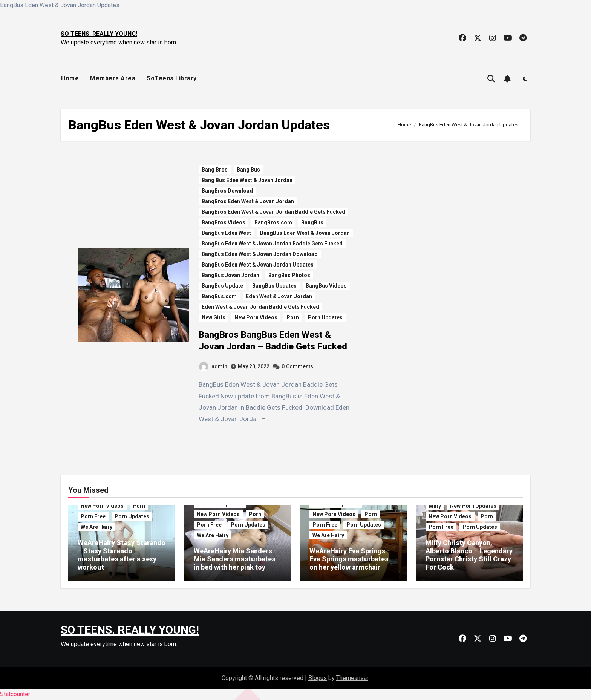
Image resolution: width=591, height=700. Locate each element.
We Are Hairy (96, 527)
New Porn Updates (473, 506)
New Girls (214, 317)
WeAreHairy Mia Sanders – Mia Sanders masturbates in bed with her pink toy (236, 559)
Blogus (318, 678)
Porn (293, 317)
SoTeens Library (172, 78)
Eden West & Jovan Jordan (279, 296)
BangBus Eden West (226, 233)
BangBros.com (273, 222)
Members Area (113, 78)
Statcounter (15, 694)
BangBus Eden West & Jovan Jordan (305, 233)
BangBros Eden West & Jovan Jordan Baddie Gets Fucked (273, 212)
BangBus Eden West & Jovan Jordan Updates (258, 265)
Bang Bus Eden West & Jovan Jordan (247, 180)
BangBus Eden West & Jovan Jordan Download (260, 254)
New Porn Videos (256, 317)
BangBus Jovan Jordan (230, 275)
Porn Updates (325, 317)
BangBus (312, 222)
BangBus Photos (289, 275)
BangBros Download (227, 191)
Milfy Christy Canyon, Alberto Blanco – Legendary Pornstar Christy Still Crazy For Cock (469, 555)
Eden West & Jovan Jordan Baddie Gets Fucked (260, 307)
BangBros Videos (224, 222)
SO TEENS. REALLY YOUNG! (99, 34)
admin (213, 366)
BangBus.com (219, 296)
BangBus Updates (274, 286)
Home (70, 78)
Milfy (435, 506)
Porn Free (93, 516)
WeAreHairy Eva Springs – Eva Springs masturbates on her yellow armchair (350, 559)
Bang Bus (248, 170)
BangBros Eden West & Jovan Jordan (248, 201)
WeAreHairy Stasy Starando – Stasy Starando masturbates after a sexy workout (122, 555)
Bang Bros (215, 170)
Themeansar (352, 678)
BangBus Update (222, 286)
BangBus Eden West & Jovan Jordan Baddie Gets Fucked (272, 244)
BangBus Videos (326, 286)
